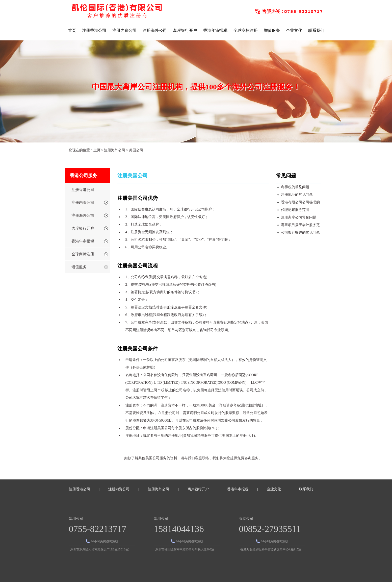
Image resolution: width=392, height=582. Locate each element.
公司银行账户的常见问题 (300, 233)
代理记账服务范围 (295, 210)
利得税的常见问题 (295, 187)
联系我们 (316, 30)
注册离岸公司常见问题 (299, 217)
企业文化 (294, 30)
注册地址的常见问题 (297, 195)
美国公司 (136, 150)
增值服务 (272, 30)
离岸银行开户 (185, 30)
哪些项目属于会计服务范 (300, 225)
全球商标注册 (246, 30)
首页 (72, 30)
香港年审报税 (215, 30)
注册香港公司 (94, 30)
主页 (97, 150)
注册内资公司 (124, 30)
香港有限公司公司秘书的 (300, 202)
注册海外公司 (155, 30)
